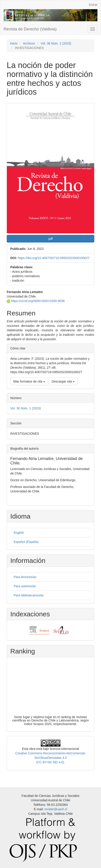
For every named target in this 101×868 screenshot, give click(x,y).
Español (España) (26, 542)
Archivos (29, 43)
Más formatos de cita (29, 381)
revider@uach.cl (56, 809)
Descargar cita (63, 381)
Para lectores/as (25, 577)
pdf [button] (50, 239)
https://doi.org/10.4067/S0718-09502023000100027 (54, 258)
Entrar (93, 5)
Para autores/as (25, 586)
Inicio (14, 43)
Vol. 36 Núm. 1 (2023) (56, 43)
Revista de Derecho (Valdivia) (30, 29)
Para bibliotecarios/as (29, 595)
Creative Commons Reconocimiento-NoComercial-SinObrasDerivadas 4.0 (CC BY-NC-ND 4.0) (50, 758)
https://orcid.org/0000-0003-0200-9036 (36, 301)
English (19, 533)
